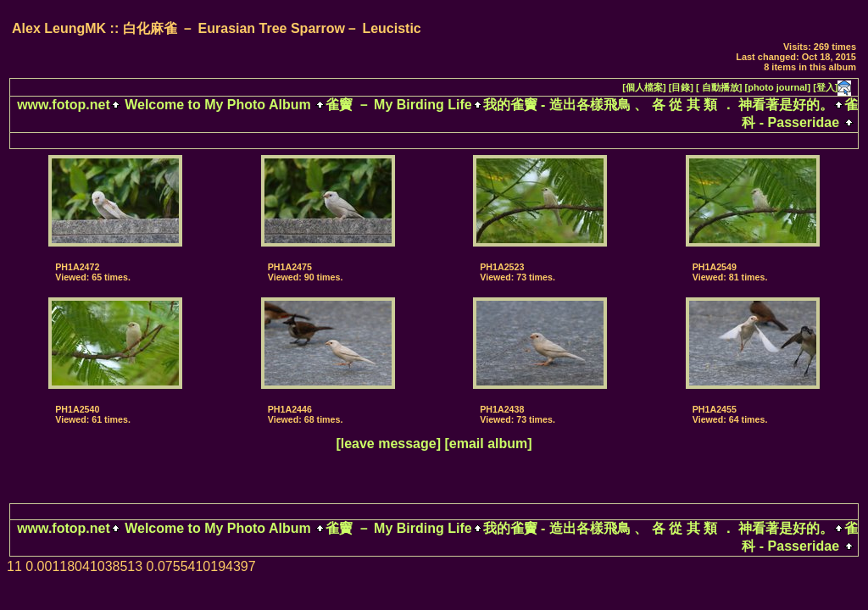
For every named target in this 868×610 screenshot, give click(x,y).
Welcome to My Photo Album (218, 105)
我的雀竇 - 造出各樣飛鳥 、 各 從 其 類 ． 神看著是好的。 (658, 105)
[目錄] (681, 87)
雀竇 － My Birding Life (398, 105)
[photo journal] (778, 87)
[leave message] (388, 444)
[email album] (488, 444)
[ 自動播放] (719, 87)
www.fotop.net (64, 105)
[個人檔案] (644, 87)
